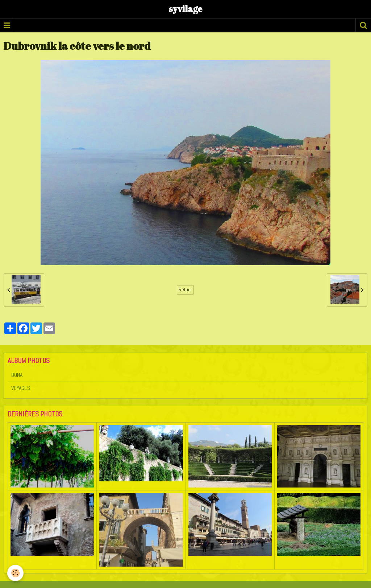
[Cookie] (15, 573)
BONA (17, 375)
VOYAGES (21, 388)
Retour (185, 290)
